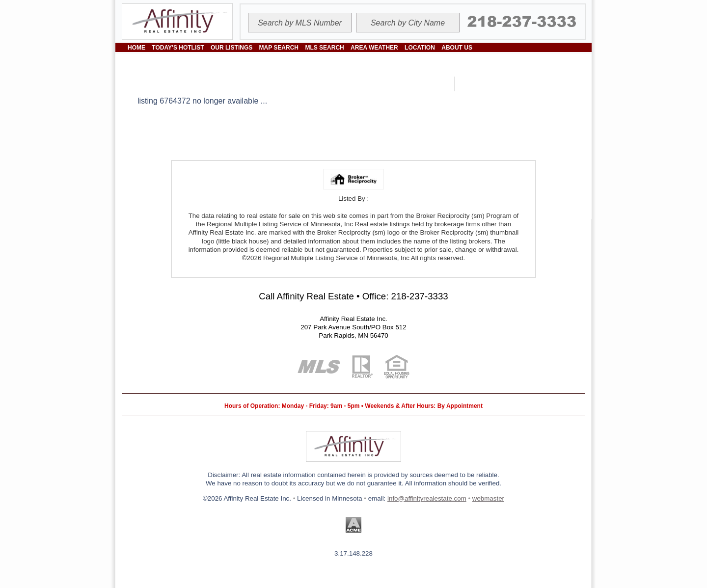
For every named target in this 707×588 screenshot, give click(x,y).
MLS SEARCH (324, 48)
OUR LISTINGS (231, 48)
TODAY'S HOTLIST (178, 48)
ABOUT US (457, 48)
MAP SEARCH (279, 48)
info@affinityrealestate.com (427, 498)
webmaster (488, 498)
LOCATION (420, 48)
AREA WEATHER (374, 48)
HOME (136, 48)
